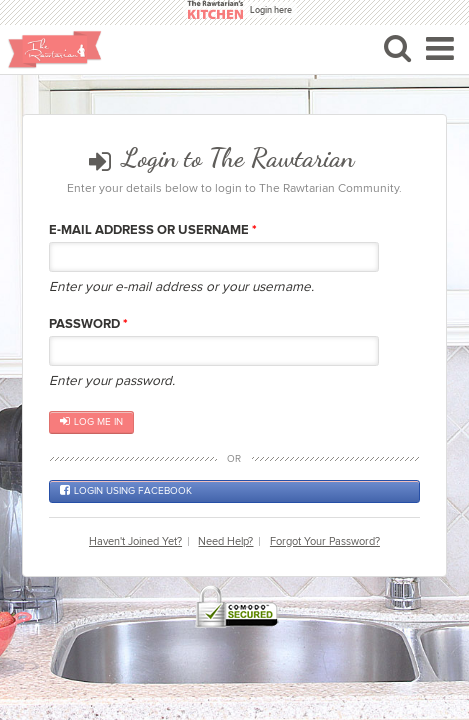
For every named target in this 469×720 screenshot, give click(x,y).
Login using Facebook (126, 491)
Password (88, 324)
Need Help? (225, 541)
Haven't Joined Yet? (135, 541)
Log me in (91, 422)
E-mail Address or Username (153, 230)
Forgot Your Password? (325, 541)
